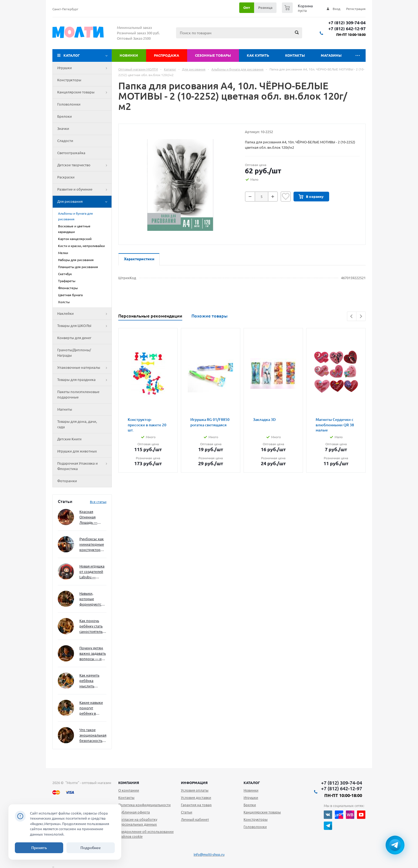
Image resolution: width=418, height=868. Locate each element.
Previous (352, 316)
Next (361, 316)
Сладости (65, 141)
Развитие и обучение (84, 190)
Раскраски (66, 177)
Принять (39, 848)
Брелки (250, 805)
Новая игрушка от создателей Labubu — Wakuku (92, 572)
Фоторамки (67, 481)
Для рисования (84, 202)
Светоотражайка (71, 153)
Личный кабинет (195, 819)
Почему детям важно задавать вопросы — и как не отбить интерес (93, 654)
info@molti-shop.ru (209, 855)
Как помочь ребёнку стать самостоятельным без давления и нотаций (93, 626)
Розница (265, 8)
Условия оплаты (195, 790)
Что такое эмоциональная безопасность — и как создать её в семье (93, 736)
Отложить (286, 197)
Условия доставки (196, 798)
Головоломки (69, 104)
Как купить (258, 55)
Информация (194, 783)
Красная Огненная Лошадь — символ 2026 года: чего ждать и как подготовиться (92, 517)
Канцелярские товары (84, 92)
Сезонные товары (213, 55)
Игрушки (84, 68)
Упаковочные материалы (84, 368)
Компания (129, 783)
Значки (63, 129)
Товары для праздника (84, 380)
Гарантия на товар (196, 805)
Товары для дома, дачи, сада (77, 424)
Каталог (72, 55)
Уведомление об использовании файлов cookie (146, 834)
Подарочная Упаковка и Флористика (84, 466)
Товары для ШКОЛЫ (84, 326)
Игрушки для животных (77, 451)
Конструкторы (69, 80)
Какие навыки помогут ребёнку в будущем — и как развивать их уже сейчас (91, 708)
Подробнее (91, 848)
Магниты (65, 409)
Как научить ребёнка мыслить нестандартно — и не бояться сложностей (92, 681)
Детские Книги (69, 439)
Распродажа (166, 55)
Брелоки (65, 116)
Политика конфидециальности (144, 805)
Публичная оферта (134, 812)
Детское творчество (84, 165)
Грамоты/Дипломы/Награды (74, 353)
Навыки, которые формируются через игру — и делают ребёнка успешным (92, 599)
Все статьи (98, 502)
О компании (129, 790)
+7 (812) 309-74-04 (347, 23)
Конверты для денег (74, 338)
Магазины (331, 55)
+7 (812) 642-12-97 (347, 29)
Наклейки (84, 314)
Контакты (295, 55)
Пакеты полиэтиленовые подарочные (78, 394)
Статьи (187, 812)
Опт (247, 8)
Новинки (129, 55)
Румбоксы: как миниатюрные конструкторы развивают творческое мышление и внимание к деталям (92, 545)
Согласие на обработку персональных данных (138, 822)
